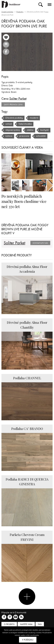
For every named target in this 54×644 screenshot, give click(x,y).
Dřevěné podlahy (14, 118)
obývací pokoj (13, 130)
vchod (9, 124)
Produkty (20, 12)
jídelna (30, 130)
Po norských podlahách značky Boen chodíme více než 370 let (24, 201)
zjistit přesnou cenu (13, 105)
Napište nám (26, 624)
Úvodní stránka (7, 12)
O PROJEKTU (9, 624)
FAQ (40, 624)
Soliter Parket (18, 99)
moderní (34, 118)
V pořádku (28, 640)
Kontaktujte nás (40, 243)
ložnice (9, 136)
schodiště (41, 136)
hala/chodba (25, 124)
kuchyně (45, 130)
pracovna (24, 136)
